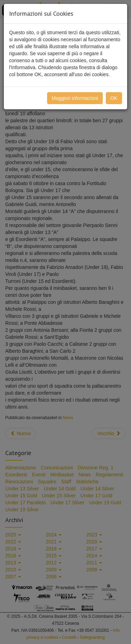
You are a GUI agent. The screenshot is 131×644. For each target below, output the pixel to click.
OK (114, 98)
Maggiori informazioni (75, 98)
